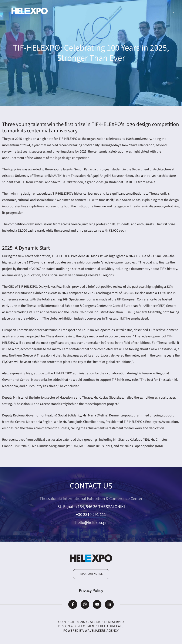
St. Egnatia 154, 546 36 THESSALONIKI (91, 507)
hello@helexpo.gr (91, 523)
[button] (91, 574)
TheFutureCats (111, 626)
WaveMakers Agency (102, 631)
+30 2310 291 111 (91, 515)
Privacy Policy (91, 591)
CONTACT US (91, 486)
